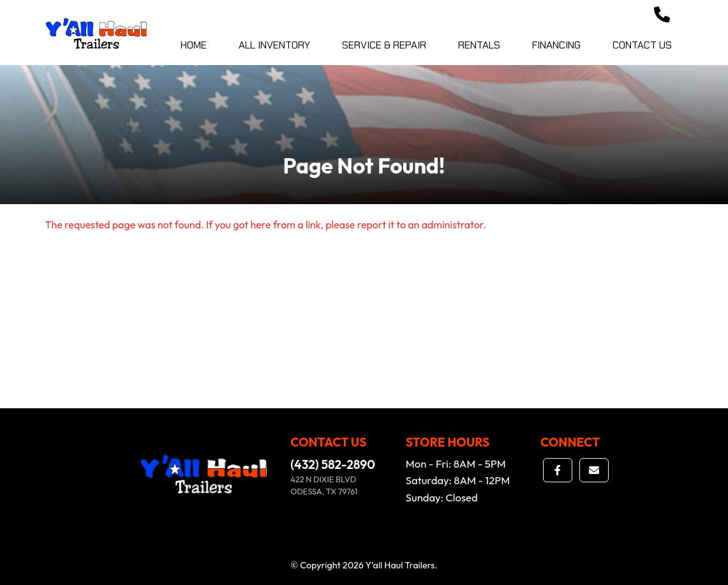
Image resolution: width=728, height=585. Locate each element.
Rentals (479, 45)
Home (194, 45)
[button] (662, 15)
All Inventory (274, 45)
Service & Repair (384, 45)
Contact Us (642, 45)
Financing (556, 45)
